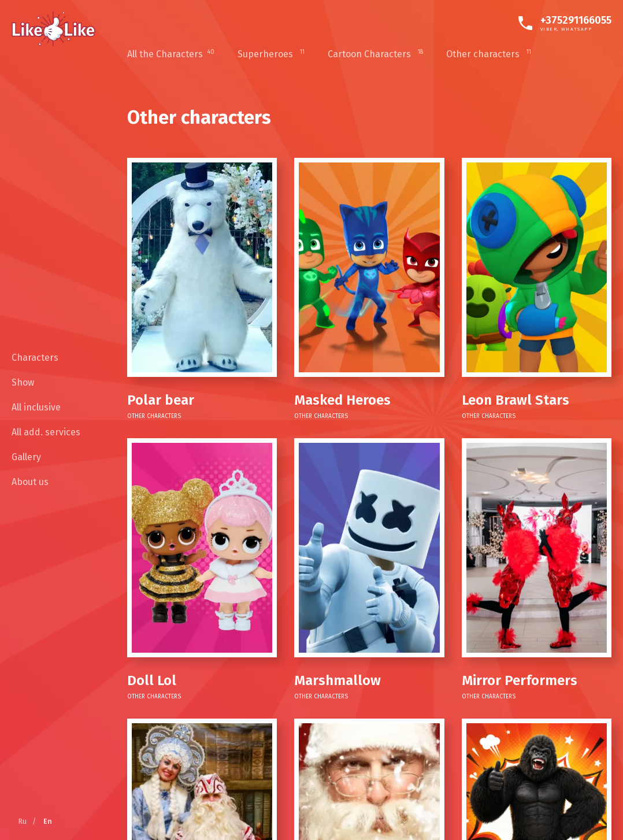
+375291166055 (576, 20)
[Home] (53, 29)
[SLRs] (537, 548)
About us (30, 482)
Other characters (489, 54)
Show (23, 382)
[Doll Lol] (202, 548)
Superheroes (271, 54)
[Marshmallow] (369, 548)
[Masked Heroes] (369, 267)
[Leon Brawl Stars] (537, 267)
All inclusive (36, 407)
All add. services (46, 432)
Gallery (26, 457)
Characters (35, 358)
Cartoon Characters (375, 54)
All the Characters (171, 54)
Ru (23, 822)
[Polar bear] (202, 267)
